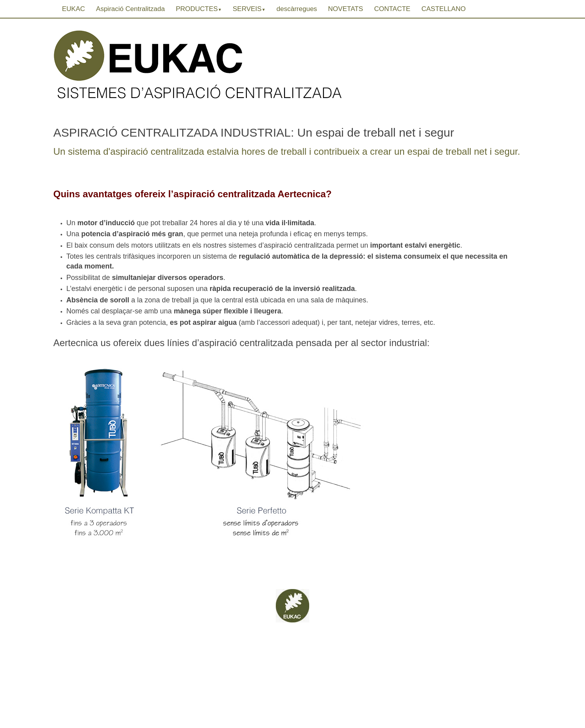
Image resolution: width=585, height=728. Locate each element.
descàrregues (297, 9)
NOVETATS (346, 9)
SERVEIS (249, 9)
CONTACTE (392, 9)
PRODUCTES (199, 9)
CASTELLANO (443, 9)
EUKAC (74, 9)
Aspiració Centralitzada (130, 9)
